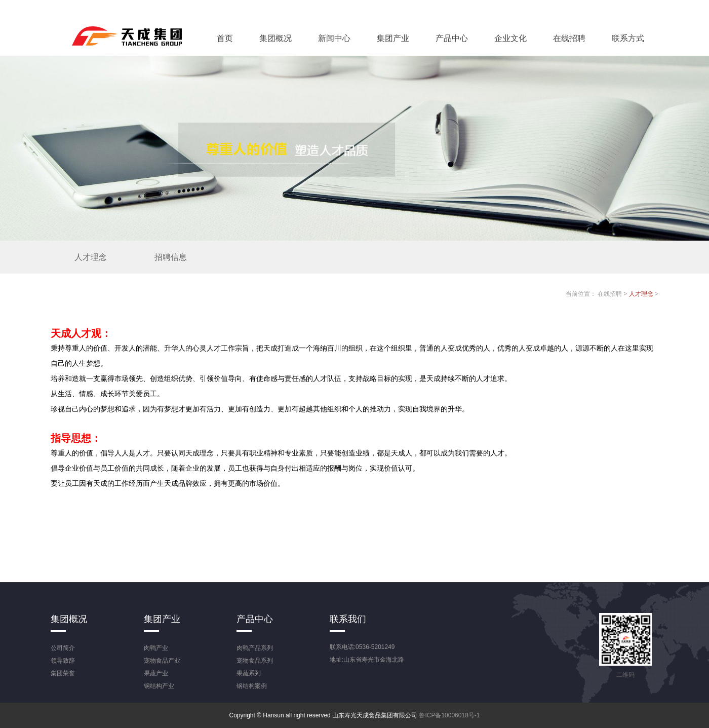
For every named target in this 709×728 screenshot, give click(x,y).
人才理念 (91, 257)
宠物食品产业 (162, 661)
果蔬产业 (156, 673)
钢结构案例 (252, 686)
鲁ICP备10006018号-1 (449, 715)
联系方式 (628, 38)
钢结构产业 (159, 686)
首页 (225, 38)
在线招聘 (569, 38)
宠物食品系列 (255, 661)
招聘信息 (171, 257)
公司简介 (63, 648)
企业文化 (510, 38)
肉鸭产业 (156, 648)
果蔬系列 (249, 673)
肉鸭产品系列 (255, 648)
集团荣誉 (63, 673)
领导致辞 (63, 661)
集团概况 (275, 38)
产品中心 (452, 38)
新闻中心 (334, 38)
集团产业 (393, 38)
